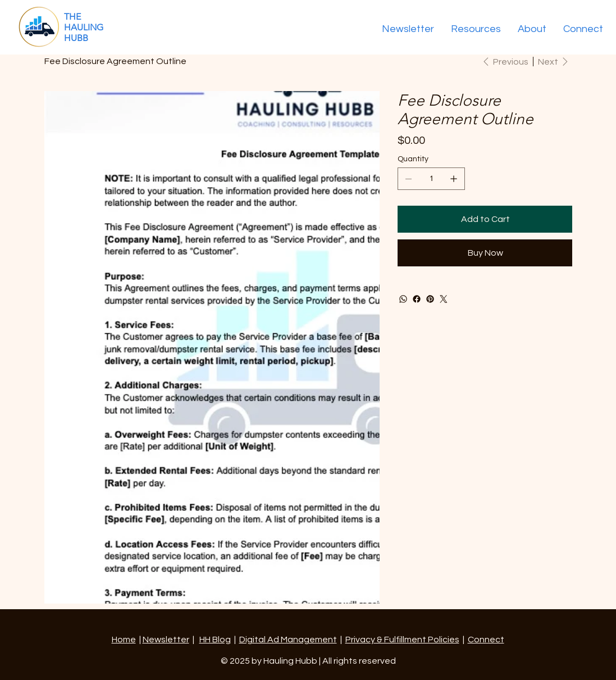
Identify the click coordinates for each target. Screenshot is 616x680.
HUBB (76, 38)
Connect (486, 640)
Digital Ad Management (288, 640)
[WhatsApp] (403, 299)
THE (72, 17)
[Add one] (454, 179)
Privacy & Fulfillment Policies (402, 640)
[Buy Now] (485, 253)
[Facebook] (417, 299)
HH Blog (215, 640)
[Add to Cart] (485, 219)
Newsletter (166, 640)
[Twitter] (444, 299)
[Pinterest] (430, 299)
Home (124, 640)
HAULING (84, 27)
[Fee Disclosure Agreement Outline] (115, 61)
